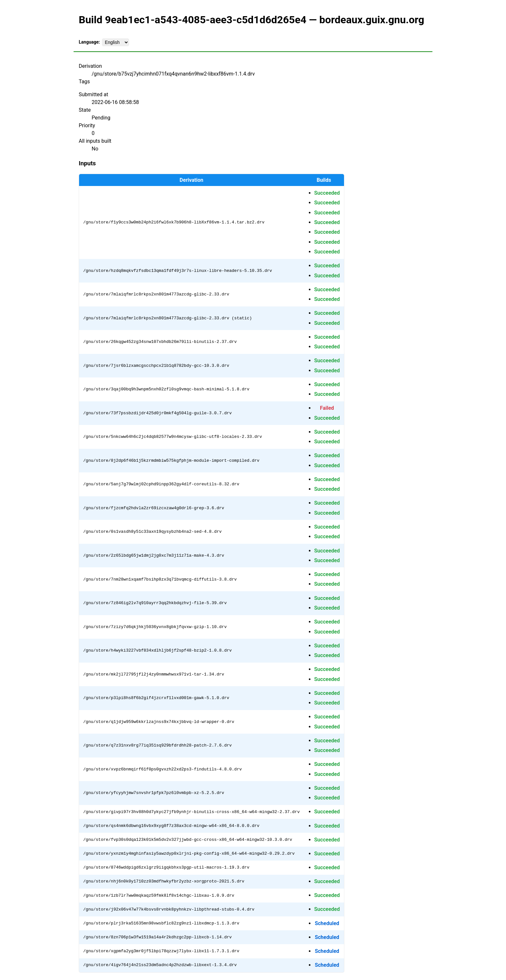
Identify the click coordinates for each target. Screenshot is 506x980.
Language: (89, 42)
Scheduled (327, 923)
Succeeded (327, 193)
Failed (327, 408)
